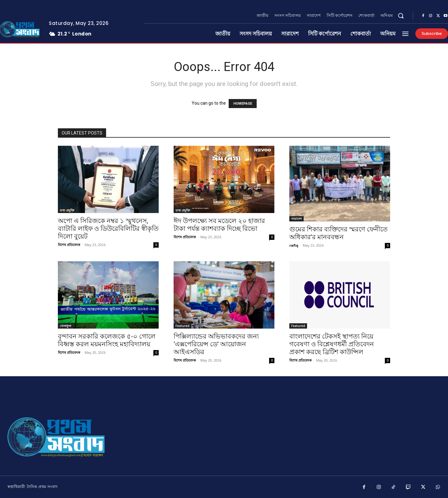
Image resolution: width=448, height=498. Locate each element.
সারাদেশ (296, 219)
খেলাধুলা (65, 326)
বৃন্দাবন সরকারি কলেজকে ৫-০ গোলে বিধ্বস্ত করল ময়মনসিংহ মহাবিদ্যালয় (107, 340)
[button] (401, 16)
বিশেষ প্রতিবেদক (69, 245)
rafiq (294, 245)
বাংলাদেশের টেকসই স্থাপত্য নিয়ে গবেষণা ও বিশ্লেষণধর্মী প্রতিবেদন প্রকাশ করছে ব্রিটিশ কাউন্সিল (332, 344)
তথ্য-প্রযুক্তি (67, 210)
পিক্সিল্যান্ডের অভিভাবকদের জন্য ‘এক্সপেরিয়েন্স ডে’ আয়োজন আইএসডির (216, 344)
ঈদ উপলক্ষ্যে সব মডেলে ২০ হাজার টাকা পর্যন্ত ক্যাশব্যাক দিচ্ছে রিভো (219, 225)
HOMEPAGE (243, 104)
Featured (182, 326)
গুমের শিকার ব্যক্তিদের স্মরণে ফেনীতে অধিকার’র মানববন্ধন (338, 233)
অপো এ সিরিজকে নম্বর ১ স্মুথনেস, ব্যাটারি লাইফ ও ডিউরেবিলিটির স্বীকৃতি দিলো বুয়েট (108, 229)
